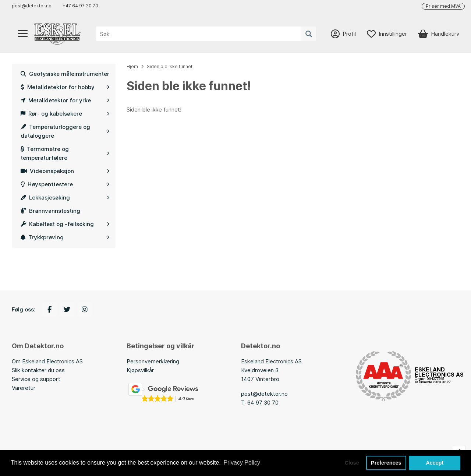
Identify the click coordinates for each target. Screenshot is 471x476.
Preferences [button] (386, 463)
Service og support (36, 379)
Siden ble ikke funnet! (170, 66)
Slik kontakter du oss (38, 370)
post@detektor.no (32, 6)
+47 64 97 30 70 (80, 6)
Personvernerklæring (153, 361)
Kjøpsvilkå (139, 370)
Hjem (132, 66)
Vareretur (24, 388)
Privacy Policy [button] (242, 463)
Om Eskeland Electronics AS (47, 361)
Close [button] (352, 463)
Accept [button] (435, 463)
